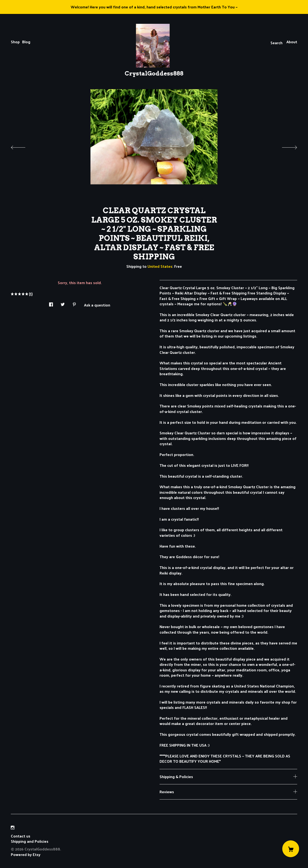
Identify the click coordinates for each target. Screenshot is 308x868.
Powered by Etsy (26, 854)
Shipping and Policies (30, 841)
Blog (26, 42)
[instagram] (13, 827)
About (292, 42)
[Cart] (291, 849)
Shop (15, 42)
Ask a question (97, 305)
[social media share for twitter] (63, 303)
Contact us (21, 836)
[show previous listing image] (23, 146)
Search (276, 43)
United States (160, 266)
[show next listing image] (285, 146)
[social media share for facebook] (51, 303)
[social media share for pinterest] (74, 303)
